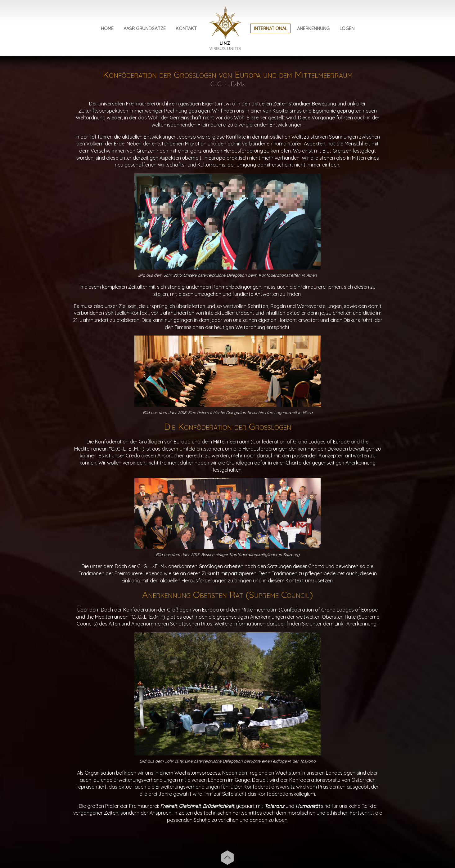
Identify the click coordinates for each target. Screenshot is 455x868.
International (270, 28)
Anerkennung (313, 28)
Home (107, 28)
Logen (347, 28)
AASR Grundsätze (145, 28)
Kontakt (186, 28)
